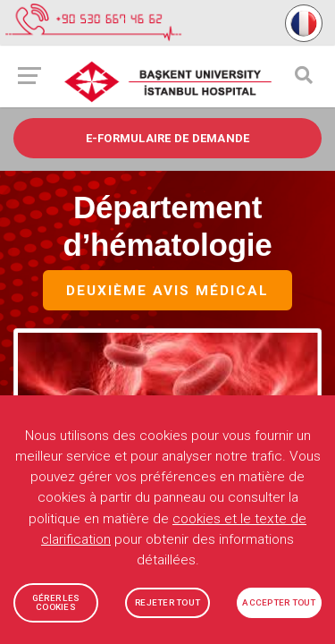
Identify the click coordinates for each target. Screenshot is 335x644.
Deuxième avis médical (167, 292)
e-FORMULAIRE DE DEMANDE (168, 138)
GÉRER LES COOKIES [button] (56, 602)
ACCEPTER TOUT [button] (279, 602)
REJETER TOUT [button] (167, 602)
